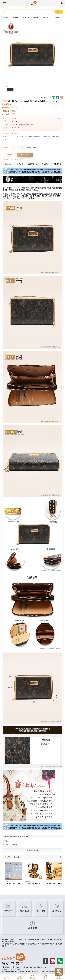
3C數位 (36, 17)
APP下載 (59, 974)
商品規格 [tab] (20, 164)
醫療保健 (26, 17)
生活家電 (16, 17)
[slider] (14, 841)
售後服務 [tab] (45, 164)
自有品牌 (15, 133)
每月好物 (5, 17)
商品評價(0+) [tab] (32, 164)
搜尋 (59, 12)
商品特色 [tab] (8, 164)
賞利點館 (46, 17)
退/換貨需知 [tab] (57, 164)
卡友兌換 (56, 17)
